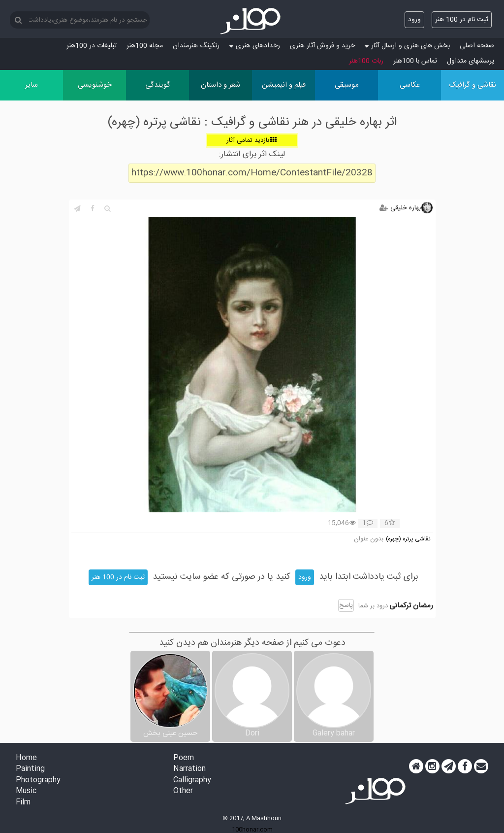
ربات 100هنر (366, 61)
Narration (189, 769)
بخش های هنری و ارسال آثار (407, 46)
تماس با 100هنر (415, 61)
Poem (184, 758)
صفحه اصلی (477, 46)
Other (183, 791)
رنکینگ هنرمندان (196, 46)
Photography (38, 781)
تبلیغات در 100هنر (92, 46)
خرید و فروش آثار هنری (322, 46)
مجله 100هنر (145, 46)
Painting (30, 769)
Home (26, 758)
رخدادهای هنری (255, 46)
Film (23, 803)
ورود (414, 20)
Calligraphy (192, 781)
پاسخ (346, 605)
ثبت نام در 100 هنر (462, 20)
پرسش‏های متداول (471, 61)
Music (26, 791)
